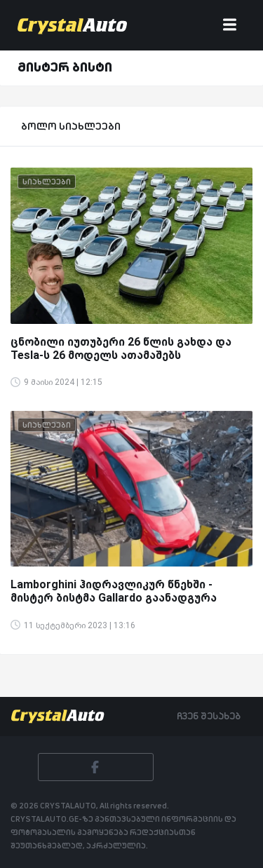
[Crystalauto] (75, 25)
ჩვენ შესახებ (209, 716)
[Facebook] (96, 767)
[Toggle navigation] (230, 26)
